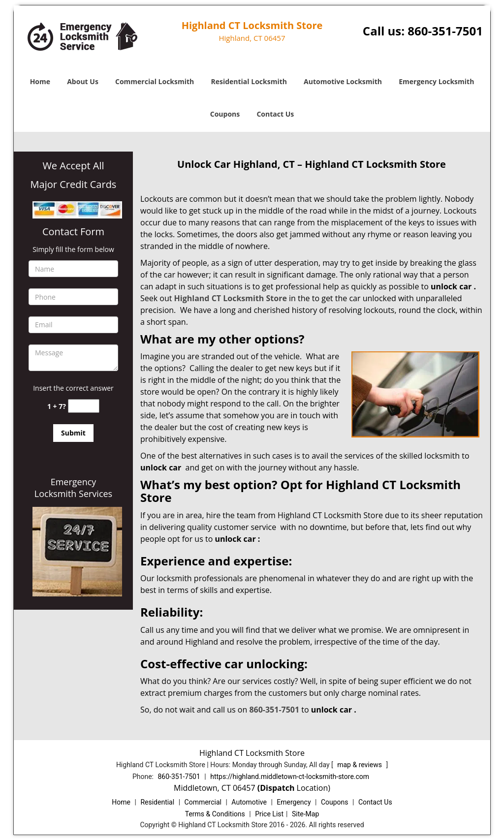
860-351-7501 (445, 31)
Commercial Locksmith (155, 81)
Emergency (294, 802)
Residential (157, 802)
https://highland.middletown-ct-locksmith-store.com (290, 777)
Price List (269, 814)
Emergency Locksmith (436, 81)
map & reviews (360, 765)
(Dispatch (277, 788)
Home (40, 81)
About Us (83, 81)
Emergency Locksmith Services (73, 488)
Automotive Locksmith (343, 81)
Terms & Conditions (215, 814)
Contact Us (275, 114)
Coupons (225, 114)
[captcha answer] (84, 406)
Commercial (203, 802)
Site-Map (305, 814)
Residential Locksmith (249, 81)
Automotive (249, 802)
